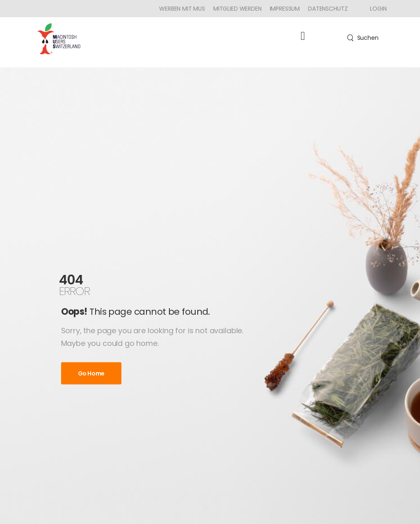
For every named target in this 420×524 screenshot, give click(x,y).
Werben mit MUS (182, 9)
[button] (303, 36)
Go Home (91, 373)
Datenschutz (328, 9)
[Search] (363, 38)
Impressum (285, 9)
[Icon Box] (375, 9)
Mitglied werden (237, 9)
